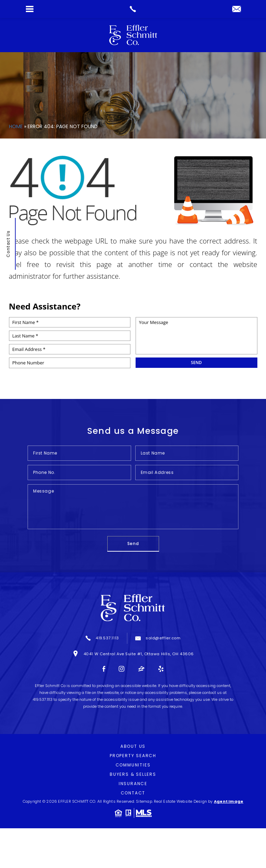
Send (133, 543)
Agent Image (229, 801)
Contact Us (8, 244)
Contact (133, 793)
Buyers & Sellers (133, 774)
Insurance (133, 784)
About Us (133, 746)
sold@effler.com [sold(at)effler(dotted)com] (163, 638)
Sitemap (144, 801)
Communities (133, 765)
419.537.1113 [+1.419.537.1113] (107, 638)
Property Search (133, 756)
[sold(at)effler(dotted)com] (237, 9)
